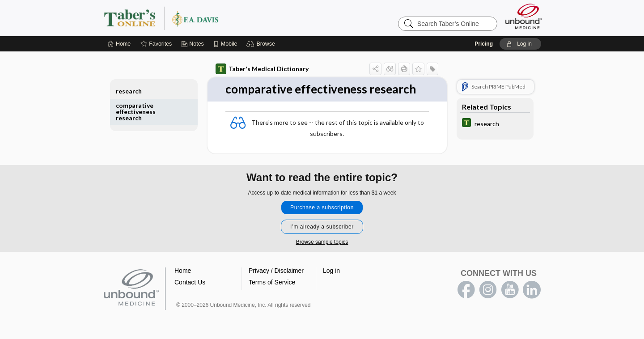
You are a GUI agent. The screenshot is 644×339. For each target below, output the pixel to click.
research (129, 91)
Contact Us (190, 282)
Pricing (484, 44)
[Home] (119, 44)
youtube (510, 290)
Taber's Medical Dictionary (262, 69)
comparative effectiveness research (136, 112)
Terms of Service (272, 282)
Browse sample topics (322, 242)
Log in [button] (331, 271)
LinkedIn (532, 290)
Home (183, 271)
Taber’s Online (215, 18)
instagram (488, 290)
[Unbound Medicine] (524, 16)
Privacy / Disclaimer (276, 271)
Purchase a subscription (322, 208)
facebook (466, 290)
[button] (262, 44)
